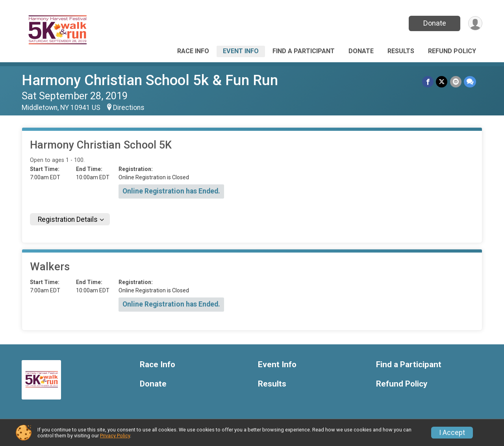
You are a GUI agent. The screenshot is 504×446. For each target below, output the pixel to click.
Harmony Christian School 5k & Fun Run (150, 80)
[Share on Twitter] (442, 82)
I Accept (452, 433)
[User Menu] (475, 23)
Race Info (193, 51)
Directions (129, 108)
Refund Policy (452, 51)
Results (401, 51)
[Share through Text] (470, 82)
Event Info (241, 51)
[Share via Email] (456, 82)
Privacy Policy (115, 436)
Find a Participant (304, 51)
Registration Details (68, 219)
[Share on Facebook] (428, 82)
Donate (434, 23)
